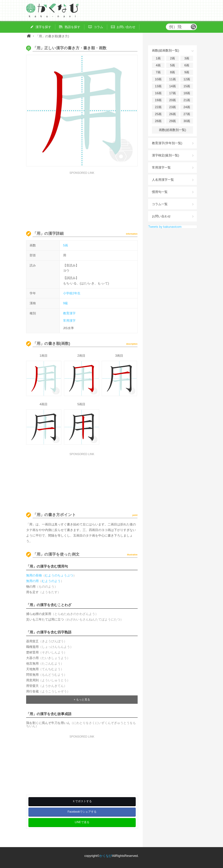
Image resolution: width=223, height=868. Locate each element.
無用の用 (32, 581)
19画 (158, 100)
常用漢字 (69, 321)
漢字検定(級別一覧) (166, 155)
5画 (66, 245)
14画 (172, 86)
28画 (158, 121)
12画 (187, 79)
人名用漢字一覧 (163, 180)
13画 (158, 86)
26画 (172, 114)
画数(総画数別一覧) (172, 130)
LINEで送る (82, 822)
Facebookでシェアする (82, 812)
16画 (158, 93)
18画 (187, 93)
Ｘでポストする (82, 801)
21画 (187, 100)
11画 (172, 79)
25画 (158, 114)
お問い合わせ (161, 216)
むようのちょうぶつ (59, 575)
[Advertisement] (82, 199)
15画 (187, 86)
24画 (187, 107)
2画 (172, 58)
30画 (187, 121)
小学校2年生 (72, 293)
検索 (193, 27)
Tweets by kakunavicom (165, 227)
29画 (172, 121)
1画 (158, 58)
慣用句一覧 (160, 192)
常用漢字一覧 (161, 168)
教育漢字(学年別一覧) (167, 143)
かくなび (106, 856)
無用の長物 (34, 575)
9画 (187, 72)
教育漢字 (69, 313)
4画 (158, 65)
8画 (172, 72)
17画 (172, 93)
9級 (66, 303)
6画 (187, 65)
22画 (158, 107)
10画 (158, 79)
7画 (158, 72)
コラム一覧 (160, 204)
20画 (172, 100)
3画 (187, 58)
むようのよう (51, 581)
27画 (187, 114)
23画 (172, 107)
